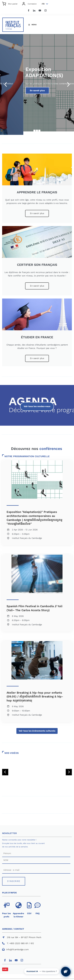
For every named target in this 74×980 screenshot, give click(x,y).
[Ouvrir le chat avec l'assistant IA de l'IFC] (66, 972)
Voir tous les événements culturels (37, 730)
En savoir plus (37, 212)
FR (43, 4)
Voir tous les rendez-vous (37, 404)
